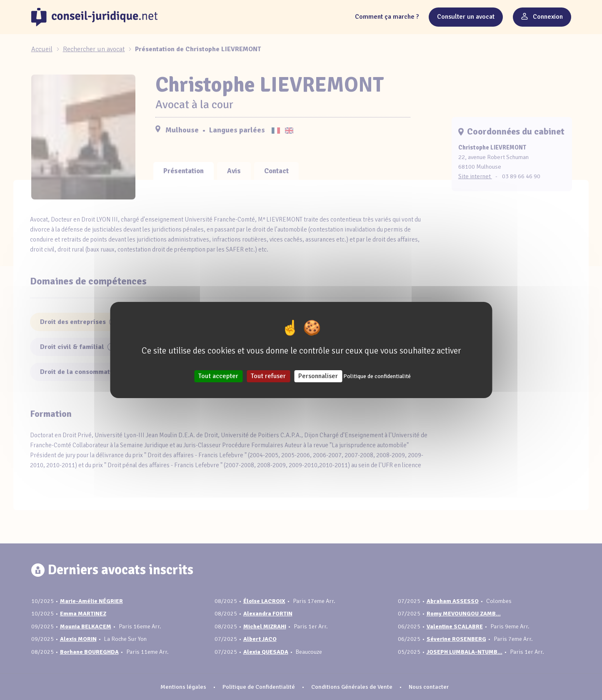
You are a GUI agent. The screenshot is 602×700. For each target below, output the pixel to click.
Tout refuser (268, 376)
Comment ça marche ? (387, 17)
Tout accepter (218, 376)
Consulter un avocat (466, 17)
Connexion (542, 17)
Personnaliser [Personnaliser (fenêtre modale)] (318, 376)
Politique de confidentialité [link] (377, 376)
